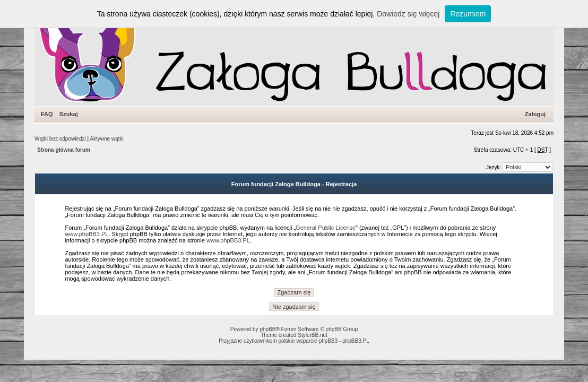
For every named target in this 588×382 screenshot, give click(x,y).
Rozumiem (468, 14)
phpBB (267, 329)
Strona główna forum (64, 150)
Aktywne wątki (106, 139)
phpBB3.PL (356, 341)
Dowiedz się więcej (408, 14)
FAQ (47, 114)
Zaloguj (535, 114)
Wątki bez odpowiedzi (60, 139)
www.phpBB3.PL (87, 234)
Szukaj (69, 114)
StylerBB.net (313, 335)
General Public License (326, 228)
